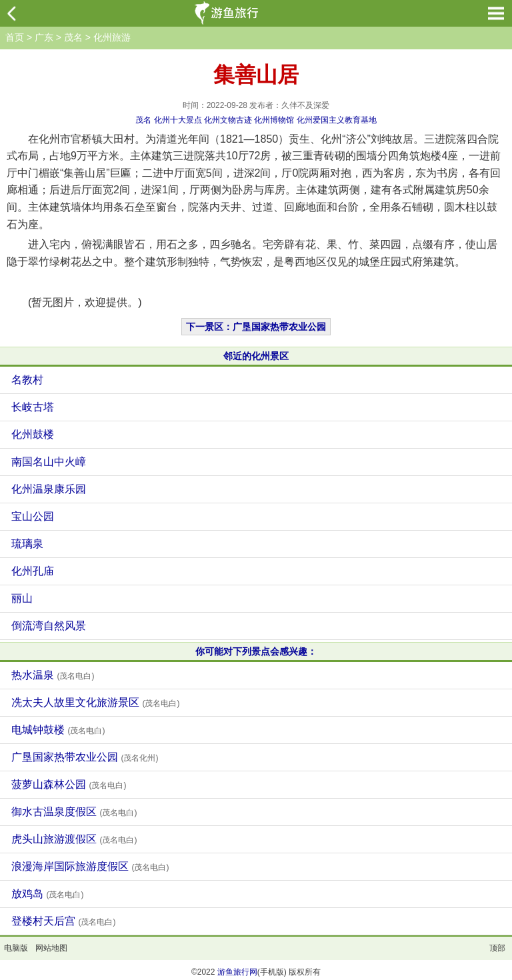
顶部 (497, 948)
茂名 (73, 37)
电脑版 (16, 948)
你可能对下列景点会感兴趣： (256, 651)
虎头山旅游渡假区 (74, 839)
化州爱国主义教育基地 (337, 120)
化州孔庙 (33, 571)
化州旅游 (112, 37)
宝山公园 (33, 516)
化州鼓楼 (33, 434)
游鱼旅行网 (237, 972)
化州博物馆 (274, 120)
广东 (44, 37)
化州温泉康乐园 (49, 489)
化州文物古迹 (228, 120)
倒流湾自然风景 (49, 626)
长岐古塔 (33, 407)
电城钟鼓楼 (58, 730)
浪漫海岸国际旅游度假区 (90, 866)
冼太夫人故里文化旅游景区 (95, 702)
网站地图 (51, 948)
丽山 (22, 598)
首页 (15, 37)
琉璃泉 (27, 544)
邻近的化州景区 (256, 356)
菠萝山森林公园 (69, 784)
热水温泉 (53, 675)
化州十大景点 (178, 120)
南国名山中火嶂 (49, 462)
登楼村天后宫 (63, 921)
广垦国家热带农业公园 (85, 757)
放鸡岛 (47, 894)
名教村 (27, 380)
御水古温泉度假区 (74, 812)
